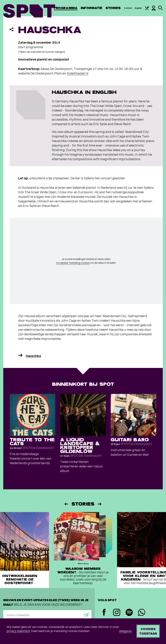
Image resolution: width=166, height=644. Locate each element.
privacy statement (18, 631)
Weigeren (125, 631)
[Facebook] (104, 613)
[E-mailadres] (47, 615)
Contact (128, 8)
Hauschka (33, 356)
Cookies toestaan (148, 631)
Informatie (92, 8)
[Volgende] (100, 504)
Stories (113, 8)
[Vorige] (66, 504)
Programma (66, 8)
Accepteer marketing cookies (73, 263)
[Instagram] (117, 613)
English (138, 8)
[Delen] (12, 29)
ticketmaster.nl (78, 73)
